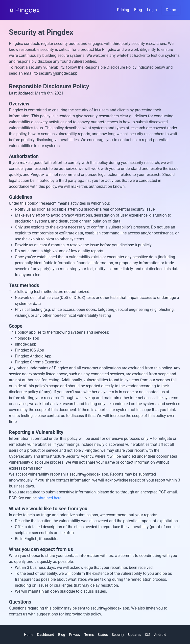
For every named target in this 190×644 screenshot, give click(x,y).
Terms (89, 635)
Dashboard (46, 635)
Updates (135, 635)
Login (152, 10)
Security (118, 635)
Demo (171, 10)
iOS (148, 635)
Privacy (75, 635)
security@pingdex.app (58, 73)
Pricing (123, 10)
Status (103, 635)
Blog (138, 10)
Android (160, 635)
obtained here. (50, 498)
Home (29, 635)
